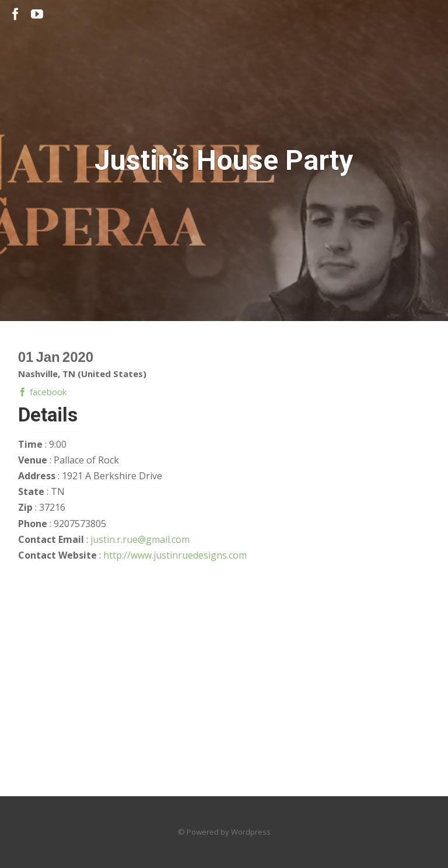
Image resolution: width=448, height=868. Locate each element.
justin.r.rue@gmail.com (140, 539)
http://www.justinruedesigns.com (175, 555)
